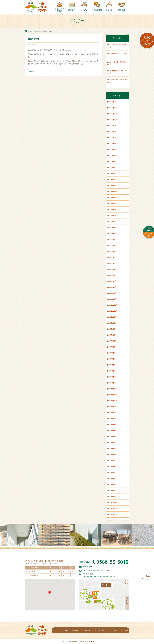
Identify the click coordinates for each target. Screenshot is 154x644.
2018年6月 (113, 473)
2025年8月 (113, 132)
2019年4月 (113, 437)
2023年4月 (113, 215)
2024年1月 (113, 185)
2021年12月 (113, 305)
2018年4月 (113, 479)
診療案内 (76, 630)
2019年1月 (113, 449)
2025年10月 (113, 120)
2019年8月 (113, 413)
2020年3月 (113, 383)
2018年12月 (113, 455)
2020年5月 (113, 371)
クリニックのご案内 (61, 630)
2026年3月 (113, 102)
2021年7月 (113, 329)
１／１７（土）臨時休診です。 (117, 63)
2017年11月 (113, 508)
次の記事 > (31, 72)
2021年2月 (113, 335)
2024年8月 (113, 162)
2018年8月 (113, 467)
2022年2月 (113, 293)
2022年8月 (113, 263)
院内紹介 (88, 630)
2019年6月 (113, 425)
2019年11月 (113, 395)
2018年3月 (113, 484)
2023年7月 (113, 209)
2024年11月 (113, 156)
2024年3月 (113, 179)
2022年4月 (113, 281)
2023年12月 (113, 191)
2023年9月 (113, 203)
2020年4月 (113, 377)
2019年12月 (113, 389)
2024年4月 (113, 173)
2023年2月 (113, 227)
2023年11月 (113, 197)
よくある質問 (100, 630)
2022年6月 (113, 275)
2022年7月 (113, 269)
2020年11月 (113, 347)
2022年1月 (113, 299)
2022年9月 (113, 257)
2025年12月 (113, 114)
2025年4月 (113, 144)
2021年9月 (113, 317)
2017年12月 (113, 502)
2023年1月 (113, 233)
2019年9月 (113, 407)
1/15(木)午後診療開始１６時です (117, 72)
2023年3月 (113, 221)
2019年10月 (113, 401)
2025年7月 (113, 138)
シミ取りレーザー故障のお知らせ (117, 81)
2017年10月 (113, 514)
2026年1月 (113, 108)
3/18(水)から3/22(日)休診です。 (117, 55)
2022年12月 (113, 239)
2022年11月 (113, 245)
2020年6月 (113, 365)
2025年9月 (113, 126)
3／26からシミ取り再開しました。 (117, 46)
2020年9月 (113, 353)
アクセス (113, 630)
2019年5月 (113, 431)
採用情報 (125, 630)
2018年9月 (113, 461)
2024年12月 (113, 150)
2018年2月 (113, 490)
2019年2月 (113, 443)
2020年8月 (113, 359)
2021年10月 (113, 311)
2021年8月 (113, 323)
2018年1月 (113, 496)
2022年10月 (113, 251)
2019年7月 (113, 419)
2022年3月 (113, 287)
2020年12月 (113, 341)
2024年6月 (113, 168)
